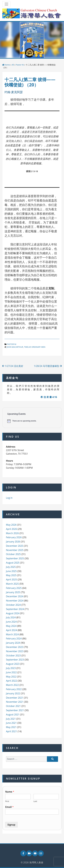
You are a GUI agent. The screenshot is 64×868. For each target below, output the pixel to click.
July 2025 (11, 567)
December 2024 (15, 596)
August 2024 (13, 613)
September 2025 (15, 558)
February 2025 (14, 588)
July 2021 (11, 719)
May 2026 (11, 525)
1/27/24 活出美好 (13, 366)
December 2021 (15, 698)
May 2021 (11, 727)
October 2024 (13, 605)
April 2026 (11, 529)
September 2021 (15, 710)
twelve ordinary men (35, 347)
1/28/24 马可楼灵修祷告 (48, 366)
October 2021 (13, 706)
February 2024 (14, 639)
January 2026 (13, 542)
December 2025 (15, 546)
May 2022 (11, 677)
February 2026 (14, 537)
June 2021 (11, 723)
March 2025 (12, 584)
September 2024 (15, 609)
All (13, 65)
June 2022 (11, 672)
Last (35, 801)
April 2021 (11, 731)
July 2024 (11, 617)
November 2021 (15, 702)
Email (9, 807)
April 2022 (11, 681)
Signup (11, 825)
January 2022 (13, 693)
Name (10, 792)
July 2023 (11, 668)
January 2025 (13, 592)
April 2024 (11, 630)
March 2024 (12, 634)
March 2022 (12, 685)
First (7, 801)
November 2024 (15, 601)
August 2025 (13, 563)
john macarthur (15, 347)
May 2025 (11, 575)
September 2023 (15, 660)
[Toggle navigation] (6, 4)
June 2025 (11, 571)
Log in (9, 498)
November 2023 (15, 651)
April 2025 (11, 579)
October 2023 (13, 656)
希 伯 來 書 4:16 (49, 397)
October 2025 (13, 554)
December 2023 (15, 647)
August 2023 (13, 664)
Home (7, 65)
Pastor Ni (20, 65)
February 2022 (14, 689)
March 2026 (12, 533)
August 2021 (13, 715)
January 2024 (13, 643)
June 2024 (11, 622)
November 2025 (15, 550)
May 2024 (11, 626)
